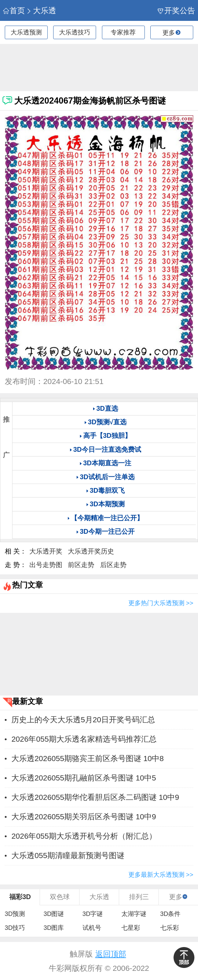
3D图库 (54, 928)
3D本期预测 (107, 504)
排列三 (139, 897)
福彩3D (20, 897)
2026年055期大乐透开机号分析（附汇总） (84, 836)
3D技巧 (15, 928)
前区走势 (81, 565)
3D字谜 (93, 914)
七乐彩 (170, 928)
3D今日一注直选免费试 (107, 450)
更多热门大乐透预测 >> (161, 603)
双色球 (60, 897)
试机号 (92, 928)
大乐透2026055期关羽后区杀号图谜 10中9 (84, 817)
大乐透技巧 (75, 32)
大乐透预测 (26, 32)
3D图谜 (54, 914)
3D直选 (107, 409)
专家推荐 (123, 32)
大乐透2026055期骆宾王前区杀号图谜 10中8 (87, 758)
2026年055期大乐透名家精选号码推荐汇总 (84, 739)
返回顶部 (111, 954)
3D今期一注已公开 (107, 532)
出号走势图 (46, 565)
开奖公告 (177, 10)
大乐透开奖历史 (91, 551)
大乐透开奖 (46, 551)
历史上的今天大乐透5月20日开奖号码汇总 (83, 720)
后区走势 (113, 565)
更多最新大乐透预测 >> (161, 875)
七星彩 (131, 928)
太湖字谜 (134, 914)
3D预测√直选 (107, 422)
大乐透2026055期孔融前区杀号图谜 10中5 (84, 778)
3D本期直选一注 (107, 463)
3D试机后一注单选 (107, 477)
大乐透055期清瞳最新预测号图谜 (68, 855)
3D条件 (170, 914)
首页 (14, 10)
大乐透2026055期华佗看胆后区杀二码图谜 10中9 (95, 797)
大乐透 (41, 10)
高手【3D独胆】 (107, 436)
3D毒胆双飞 (107, 491)
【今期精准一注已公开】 (107, 518)
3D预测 (15, 914)
